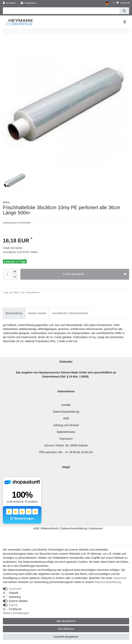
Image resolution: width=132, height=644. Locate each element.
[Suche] (124, 11)
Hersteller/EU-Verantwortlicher (70, 313)
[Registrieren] (28, 3)
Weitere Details (37, 313)
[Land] (107, 3)
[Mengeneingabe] (7, 274)
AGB (66, 418)
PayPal (13, 605)
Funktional (15, 609)
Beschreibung (14, 313)
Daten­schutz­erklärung (108, 582)
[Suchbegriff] (61, 11)
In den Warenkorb (95, 274)
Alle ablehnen (66, 629)
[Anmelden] (9, 3)
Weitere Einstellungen (16, 613)
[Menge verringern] (15, 277)
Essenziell (15, 589)
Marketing (15, 597)
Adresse (49, 445)
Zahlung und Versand (66, 425)
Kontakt (66, 405)
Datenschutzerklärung (66, 412)
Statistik (14, 593)
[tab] (14, 313)
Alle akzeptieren (66, 621)
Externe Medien (18, 601)
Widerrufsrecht (50, 528)
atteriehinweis (67, 432)
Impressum (66, 439)
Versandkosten (32, 292)
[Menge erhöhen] (15, 272)
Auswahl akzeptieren (66, 637)
